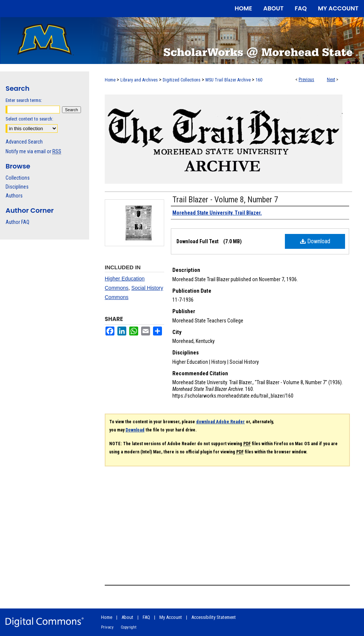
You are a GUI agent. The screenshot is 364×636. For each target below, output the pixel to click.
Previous (306, 80)
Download (315, 241)
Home (110, 80)
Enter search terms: (24, 100)
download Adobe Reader (220, 422)
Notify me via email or (33, 151)
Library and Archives (139, 80)
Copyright (129, 627)
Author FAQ (17, 222)
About (127, 617)
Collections (18, 178)
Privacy (107, 627)
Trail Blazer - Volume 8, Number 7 (225, 200)
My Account (171, 617)
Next (331, 80)
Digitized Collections (182, 80)
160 (259, 80)
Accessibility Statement (214, 617)
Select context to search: (29, 119)
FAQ (146, 617)
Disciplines (17, 187)
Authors (14, 196)
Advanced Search (24, 142)
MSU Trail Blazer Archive (228, 80)
